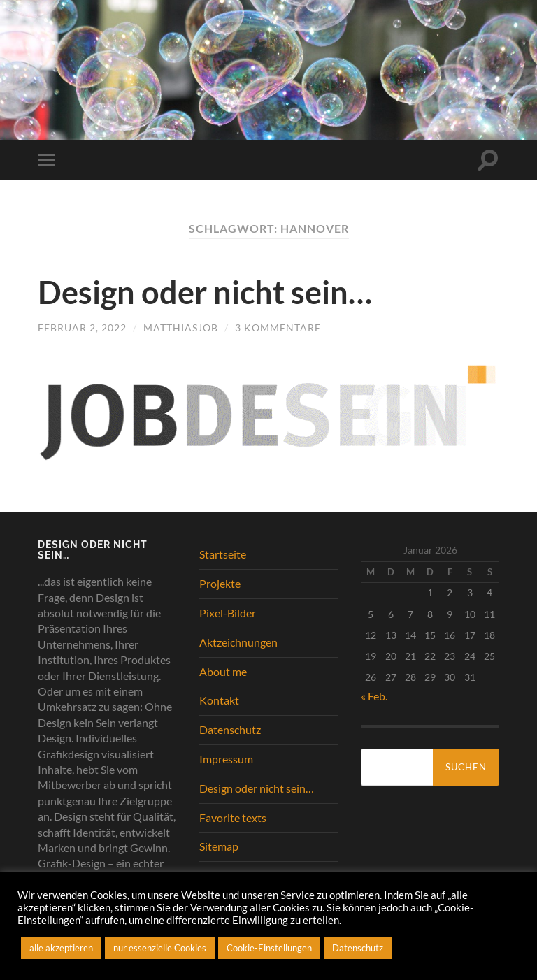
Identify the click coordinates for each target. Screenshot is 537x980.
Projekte (220, 583)
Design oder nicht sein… (205, 292)
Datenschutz (230, 729)
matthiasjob (181, 327)
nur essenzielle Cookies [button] (160, 948)
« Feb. (374, 696)
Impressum (226, 759)
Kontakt (219, 700)
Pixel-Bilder (228, 613)
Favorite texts (233, 817)
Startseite (223, 554)
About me (223, 671)
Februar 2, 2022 (82, 327)
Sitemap (219, 846)
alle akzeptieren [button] (61, 948)
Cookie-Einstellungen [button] (269, 948)
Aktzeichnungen (238, 642)
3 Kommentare (278, 327)
